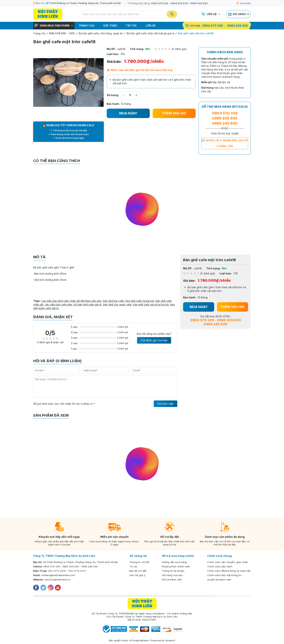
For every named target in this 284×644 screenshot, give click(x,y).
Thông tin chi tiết (139, 562)
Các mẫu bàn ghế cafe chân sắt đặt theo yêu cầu (71, 301)
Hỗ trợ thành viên (172, 580)
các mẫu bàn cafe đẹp (59, 304)
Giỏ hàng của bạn (172, 575)
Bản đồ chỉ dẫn (138, 571)
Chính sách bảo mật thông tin (224, 575)
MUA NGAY (128, 113)
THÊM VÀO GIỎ (174, 113)
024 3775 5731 (77, 571)
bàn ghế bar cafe (113, 301)
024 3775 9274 (57, 571)
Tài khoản (244, 3)
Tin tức (131, 26)
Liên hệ (212, 14)
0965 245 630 (199, 3)
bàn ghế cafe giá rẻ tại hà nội (151, 304)
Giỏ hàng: (239, 14)
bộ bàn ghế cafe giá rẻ (88, 304)
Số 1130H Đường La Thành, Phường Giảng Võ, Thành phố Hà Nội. (81, 562)
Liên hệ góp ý (137, 575)
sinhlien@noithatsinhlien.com (58, 575)
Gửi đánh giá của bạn (154, 340)
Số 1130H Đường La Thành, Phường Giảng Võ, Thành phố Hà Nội (83, 3)
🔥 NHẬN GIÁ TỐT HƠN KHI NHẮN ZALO (68, 125)
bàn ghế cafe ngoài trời (140, 301)
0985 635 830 (179, 3)
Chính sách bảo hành (220, 566)
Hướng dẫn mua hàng (174, 562)
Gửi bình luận (166, 404)
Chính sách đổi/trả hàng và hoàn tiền (229, 571)
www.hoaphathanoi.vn (57, 580)
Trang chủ (87, 26)
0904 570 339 (160, 3)
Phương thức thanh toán (176, 566)
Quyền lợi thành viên (219, 580)
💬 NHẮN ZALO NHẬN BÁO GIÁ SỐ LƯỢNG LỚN (225, 143)
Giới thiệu (110, 26)
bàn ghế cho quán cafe (117, 304)
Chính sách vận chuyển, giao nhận (228, 562)
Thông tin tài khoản (173, 571)
